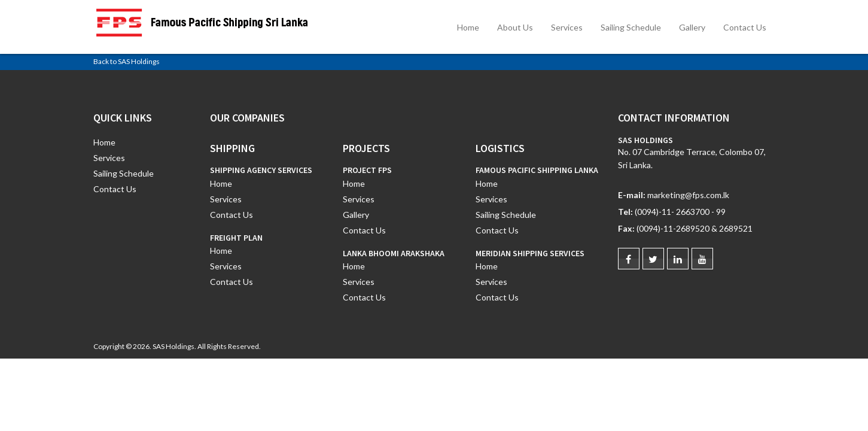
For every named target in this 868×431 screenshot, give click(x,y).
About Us (515, 27)
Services (567, 27)
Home (468, 27)
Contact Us (745, 27)
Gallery (692, 27)
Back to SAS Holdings (127, 61)
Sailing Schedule (631, 27)
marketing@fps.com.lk (688, 195)
